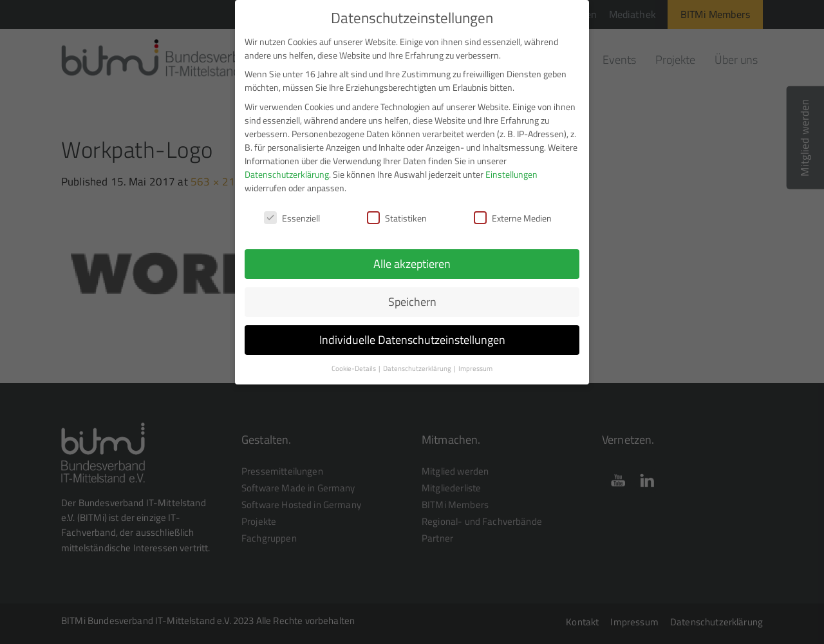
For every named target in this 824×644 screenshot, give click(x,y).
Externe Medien (513, 210)
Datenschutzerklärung (287, 166)
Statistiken (397, 210)
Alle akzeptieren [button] (412, 256)
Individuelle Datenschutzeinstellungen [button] (412, 332)
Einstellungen (511, 166)
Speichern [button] (412, 294)
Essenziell (292, 210)
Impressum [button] (475, 361)
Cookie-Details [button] (354, 361)
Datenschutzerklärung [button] (418, 361)
